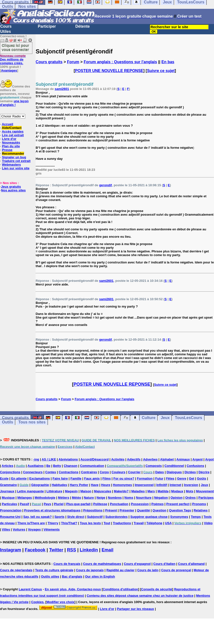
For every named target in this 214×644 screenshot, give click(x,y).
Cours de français (67, 564)
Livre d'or (9, 139)
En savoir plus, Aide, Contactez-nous (73, 589)
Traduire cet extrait (16, 161)
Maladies (138, 491)
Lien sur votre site (16, 168)
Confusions (195, 466)
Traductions (122, 523)
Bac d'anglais (72, 576)
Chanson (71, 466)
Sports (60, 517)
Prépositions (93, 510)
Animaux (183, 459)
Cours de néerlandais (16, 570)
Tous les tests (90, 523)
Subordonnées (116, 517)
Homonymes (122, 485)
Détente (83, 26)
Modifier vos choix (60, 602)
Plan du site (11, 146)
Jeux (165, 418)
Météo (77, 498)
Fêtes (170, 478)
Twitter (56, 550)
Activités (118, 459)
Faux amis (92, 478)
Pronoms (199, 504)
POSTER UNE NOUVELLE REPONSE (109, 71)
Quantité (143, 510)
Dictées (190, 472)
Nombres (115, 498)
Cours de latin (148, 570)
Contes (51, 472)
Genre (182, 478)
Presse (7, 150)
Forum (73, 62)
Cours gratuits (49, 62)
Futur (159, 478)
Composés (154, 466)
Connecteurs (33, 472)
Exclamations (40, 478)
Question (160, 510)
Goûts (201, 478)
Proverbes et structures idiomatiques (52, 510)
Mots (190, 491)
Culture (148, 418)
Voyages (34, 529)
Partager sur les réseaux (136, 609)
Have (95, 485)
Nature (89, 498)
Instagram (11, 550)
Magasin (71, 491)
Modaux (177, 491)
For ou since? (124, 478)
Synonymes (179, 517)
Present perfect (178, 504)
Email (107, 550)
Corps (104, 472)
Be (48, 466)
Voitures (19, 529)
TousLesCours (189, 418)
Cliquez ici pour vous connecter (15, 47)
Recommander (13, 154)
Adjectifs (134, 459)
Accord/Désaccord (95, 459)
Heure (106, 485)
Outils (7, 6)
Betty (57, 466)
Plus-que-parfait (78, 504)
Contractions (68, 472)
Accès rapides (13, 131)
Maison (86, 491)
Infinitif (162, 485)
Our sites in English (100, 576)
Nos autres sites (13, 190)
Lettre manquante (30, 491)
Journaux (7, 491)
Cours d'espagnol (137, 564)
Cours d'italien (164, 564)
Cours (6, 26)
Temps (196, 517)
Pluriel (59, 504)
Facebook (35, 550)
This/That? (69, 523)
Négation (161, 498)
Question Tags (180, 510)
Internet (175, 485)
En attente (19, 478)
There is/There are (31, 523)
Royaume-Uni (10, 517)
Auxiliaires (36, 466)
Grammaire (8, 485)
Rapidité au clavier (120, 570)
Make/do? (121, 491)
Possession (140, 504)
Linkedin (89, 550)
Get (192, 478)
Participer (47, 26)
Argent (198, 459)
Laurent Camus (30, 589)
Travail (139, 523)
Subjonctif (95, 517)
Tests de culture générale (54, 570)
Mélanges (25, 498)
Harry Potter (79, 485)
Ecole (4, 478)
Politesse (100, 504)
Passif (24, 504)
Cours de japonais (90, 570)
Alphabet (167, 459)
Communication (92, 466)
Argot (209, 459)
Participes (206, 498)
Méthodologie (45, 498)
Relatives (201, 510)
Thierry (53, 523)
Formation (145, 478)
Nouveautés (11, 142)
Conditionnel (174, 466)
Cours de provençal (176, 570)
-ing (36, 459)
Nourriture (144, 498)
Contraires (89, 472)
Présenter (127, 510)
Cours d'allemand (192, 564)
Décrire (204, 472)
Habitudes (59, 485)
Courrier (134, 472)
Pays (47, 504)
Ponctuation (119, 504)
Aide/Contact (12, 128)
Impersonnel (144, 485)
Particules (9, 504)
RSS (72, 550)
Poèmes (158, 504)
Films (107, 478)
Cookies (37, 602)
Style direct (76, 517)
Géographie (40, 485)
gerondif (106, 185)
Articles (8, 466)
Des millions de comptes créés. (13, 59)
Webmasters (11, 165)
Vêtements (52, 529)
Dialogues (174, 472)
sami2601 (62, 89)
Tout (107, 523)
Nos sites (27, 6)
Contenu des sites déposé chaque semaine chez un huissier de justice (140, 596)
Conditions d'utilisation (120, 589)
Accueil (7, 124)
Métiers (64, 498)
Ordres (191, 498)
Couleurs (119, 472)
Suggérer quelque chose (149, 517)
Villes (6, 529)
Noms (129, 498)
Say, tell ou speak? (38, 517)
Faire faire (60, 478)
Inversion (191, 485)
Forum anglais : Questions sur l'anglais (120, 62)
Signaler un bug (14, 157)
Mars (151, 491)
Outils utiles (50, 576)
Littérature (54, 491)
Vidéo (208, 523)
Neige (101, 498)
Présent (111, 510)
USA (168, 523)
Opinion (177, 498)
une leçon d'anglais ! (14, 103)
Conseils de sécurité (157, 589)
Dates (159, 472)
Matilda (163, 491)
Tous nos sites (32, 422)
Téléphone (154, 523)
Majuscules (103, 491)
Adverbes (150, 459)
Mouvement (205, 491)
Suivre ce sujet (161, 71)
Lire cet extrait (13, 135)
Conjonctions (10, 472)
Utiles (6, 31)
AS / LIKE (49, 459)
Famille (76, 478)
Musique (8, 498)
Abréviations (68, 459)
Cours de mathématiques (102, 564)
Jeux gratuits (11, 187)
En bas (168, 62)
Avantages (9, 70)
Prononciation (11, 510)
